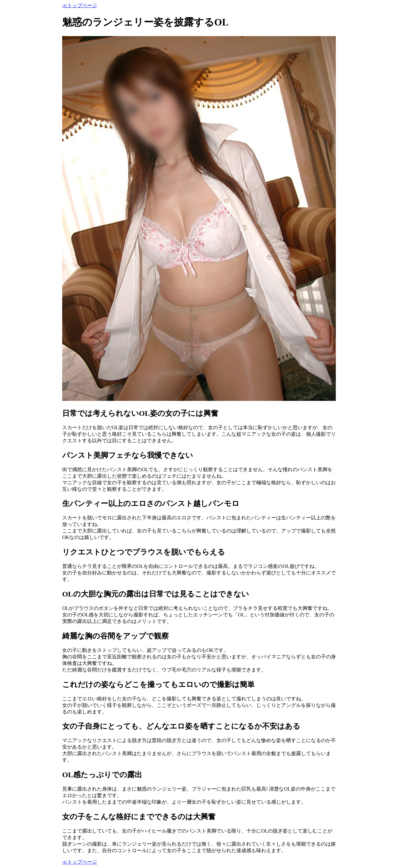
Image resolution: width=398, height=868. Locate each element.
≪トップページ (80, 5)
